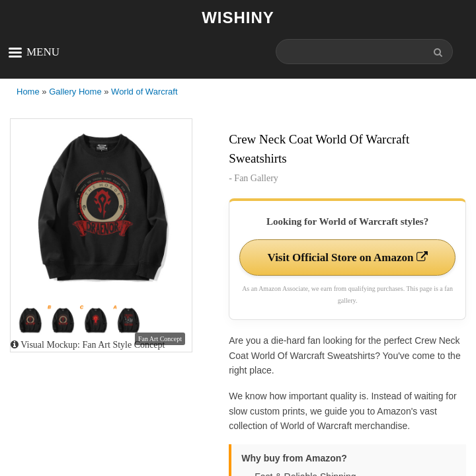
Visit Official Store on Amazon (347, 258)
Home (28, 92)
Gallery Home (75, 92)
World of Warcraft (144, 92)
